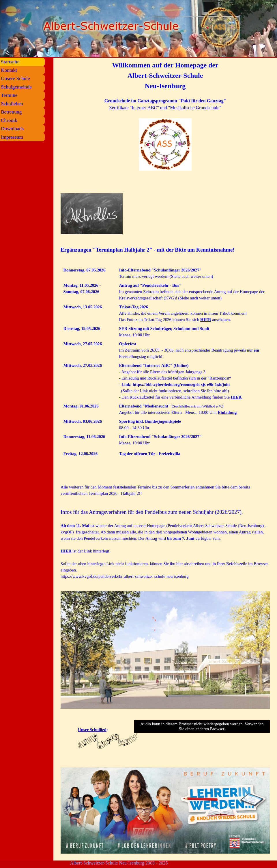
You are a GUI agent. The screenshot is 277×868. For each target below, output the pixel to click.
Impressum (12, 137)
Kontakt (9, 70)
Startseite (10, 62)
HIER (206, 320)
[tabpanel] (165, 123)
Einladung (227, 412)
